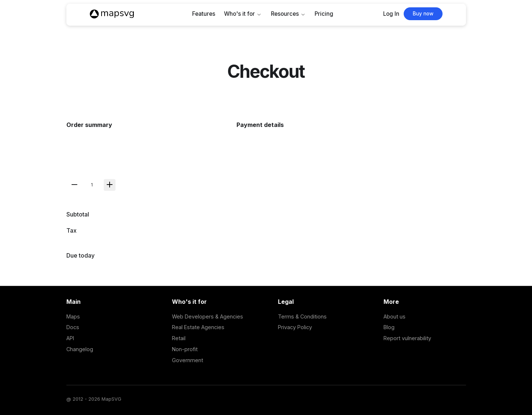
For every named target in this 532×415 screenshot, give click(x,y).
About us (395, 316)
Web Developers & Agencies (208, 316)
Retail (179, 338)
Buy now (423, 14)
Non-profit (185, 349)
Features (204, 14)
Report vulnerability (407, 338)
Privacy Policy (295, 327)
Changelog (80, 349)
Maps (73, 316)
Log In (391, 14)
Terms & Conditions (302, 316)
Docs (73, 327)
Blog (389, 327)
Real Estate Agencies (198, 327)
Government (188, 360)
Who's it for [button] (239, 14)
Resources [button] (285, 14)
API (70, 338)
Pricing (324, 14)
